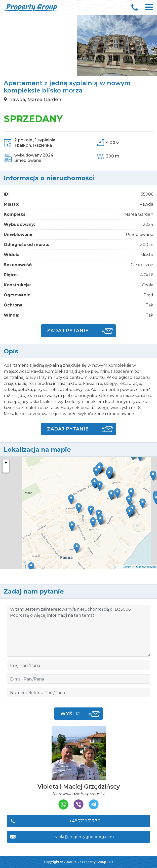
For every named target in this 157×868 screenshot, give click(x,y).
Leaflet (127, 567)
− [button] (6, 469)
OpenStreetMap (146, 567)
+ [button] (6, 463)
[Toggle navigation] (149, 8)
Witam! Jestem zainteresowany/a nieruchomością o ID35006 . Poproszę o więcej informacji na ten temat (78, 631)
